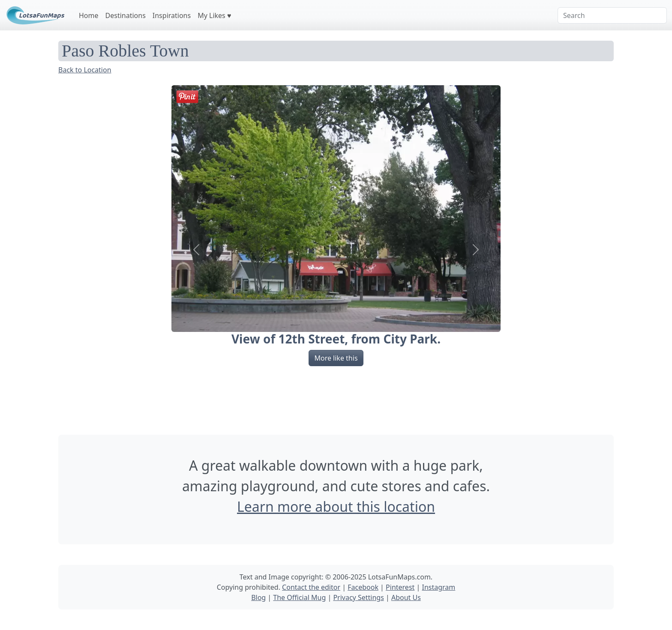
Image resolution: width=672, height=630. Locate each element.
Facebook (363, 587)
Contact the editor (311, 587)
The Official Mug (299, 597)
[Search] (612, 15)
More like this (336, 358)
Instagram (438, 587)
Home (89, 15)
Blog (258, 597)
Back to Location (85, 70)
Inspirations (172, 15)
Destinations (126, 15)
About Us (406, 597)
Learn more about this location (336, 506)
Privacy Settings (358, 597)
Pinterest (400, 587)
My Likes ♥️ (214, 15)
